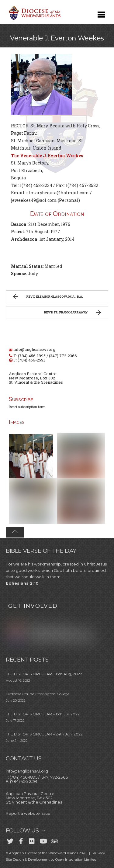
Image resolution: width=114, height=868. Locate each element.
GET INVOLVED (33, 606)
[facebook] (21, 840)
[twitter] (10, 840)
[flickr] (32, 840)
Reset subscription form (27, 407)
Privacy (99, 853)
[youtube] (43, 840)
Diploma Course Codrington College (38, 694)
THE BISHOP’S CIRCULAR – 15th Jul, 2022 (43, 714)
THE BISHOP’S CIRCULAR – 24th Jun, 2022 (44, 734)
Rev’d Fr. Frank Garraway (73, 313)
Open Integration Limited (76, 859)
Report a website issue (28, 813)
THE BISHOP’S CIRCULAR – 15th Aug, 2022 (44, 674)
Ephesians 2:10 (22, 583)
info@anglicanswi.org (34, 349)
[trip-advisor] (54, 840)
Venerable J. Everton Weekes (57, 38)
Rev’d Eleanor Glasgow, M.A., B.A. (47, 297)
